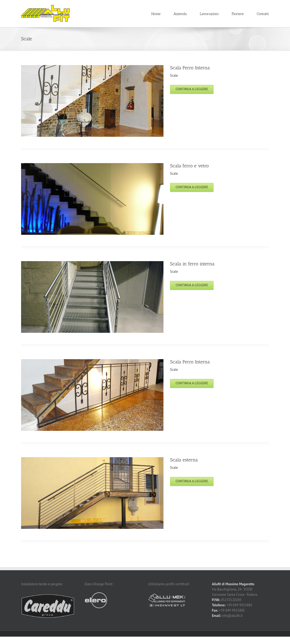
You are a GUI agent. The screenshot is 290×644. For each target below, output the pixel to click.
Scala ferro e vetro (189, 166)
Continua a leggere (192, 89)
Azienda (180, 14)
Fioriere (238, 14)
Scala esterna (184, 460)
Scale (174, 75)
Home (156, 14)
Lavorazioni (209, 14)
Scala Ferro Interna (190, 68)
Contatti (263, 14)
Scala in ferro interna (192, 264)
